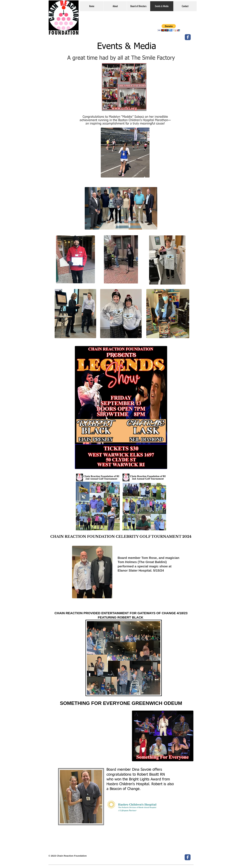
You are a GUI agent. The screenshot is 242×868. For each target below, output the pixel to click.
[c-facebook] (188, 37)
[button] (169, 28)
